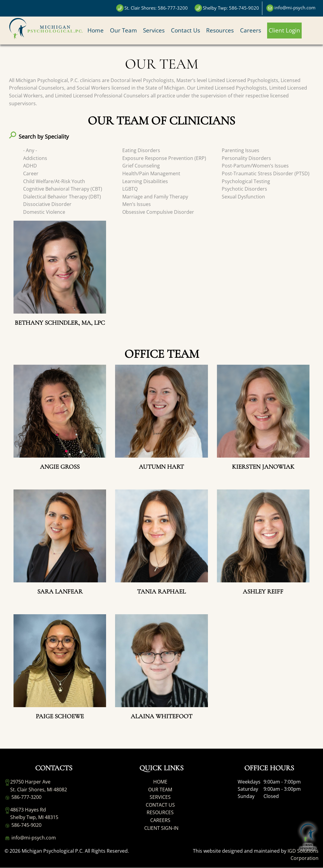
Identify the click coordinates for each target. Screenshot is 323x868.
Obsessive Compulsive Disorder (158, 212)
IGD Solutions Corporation (303, 854)
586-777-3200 (23, 797)
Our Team (123, 30)
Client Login (284, 30)
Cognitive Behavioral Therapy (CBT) (63, 189)
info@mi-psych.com (30, 838)
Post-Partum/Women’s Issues (255, 166)
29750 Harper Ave (30, 782)
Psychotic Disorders (244, 189)
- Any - (30, 150)
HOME (160, 782)
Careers (251, 30)
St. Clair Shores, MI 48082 (39, 790)
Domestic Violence (44, 212)
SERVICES (160, 797)
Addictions (35, 158)
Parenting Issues (241, 150)
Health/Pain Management (151, 173)
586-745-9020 (23, 825)
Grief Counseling (141, 166)
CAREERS (160, 820)
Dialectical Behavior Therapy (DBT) (62, 197)
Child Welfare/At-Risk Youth (54, 181)
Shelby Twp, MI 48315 (34, 817)
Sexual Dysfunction (243, 197)
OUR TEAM (160, 790)
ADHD (30, 166)
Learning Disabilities (145, 181)
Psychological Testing (246, 181)
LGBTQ (130, 189)
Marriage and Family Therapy (155, 197)
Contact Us (186, 30)
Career (31, 173)
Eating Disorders (141, 150)
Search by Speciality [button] (44, 136)
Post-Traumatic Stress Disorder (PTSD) (266, 173)
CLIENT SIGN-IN (161, 828)
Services (154, 30)
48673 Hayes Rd (28, 810)
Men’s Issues (137, 204)
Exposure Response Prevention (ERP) (164, 158)
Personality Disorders (246, 158)
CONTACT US (160, 805)
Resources (220, 30)
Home (96, 30)
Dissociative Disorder (47, 204)
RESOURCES (160, 812)
